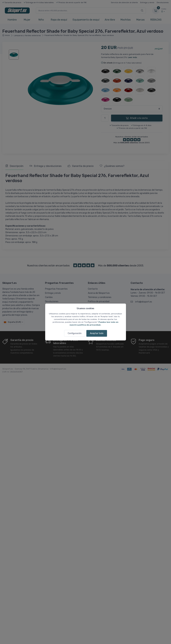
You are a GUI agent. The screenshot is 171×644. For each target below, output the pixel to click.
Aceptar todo (97, 333)
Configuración (75, 333)
